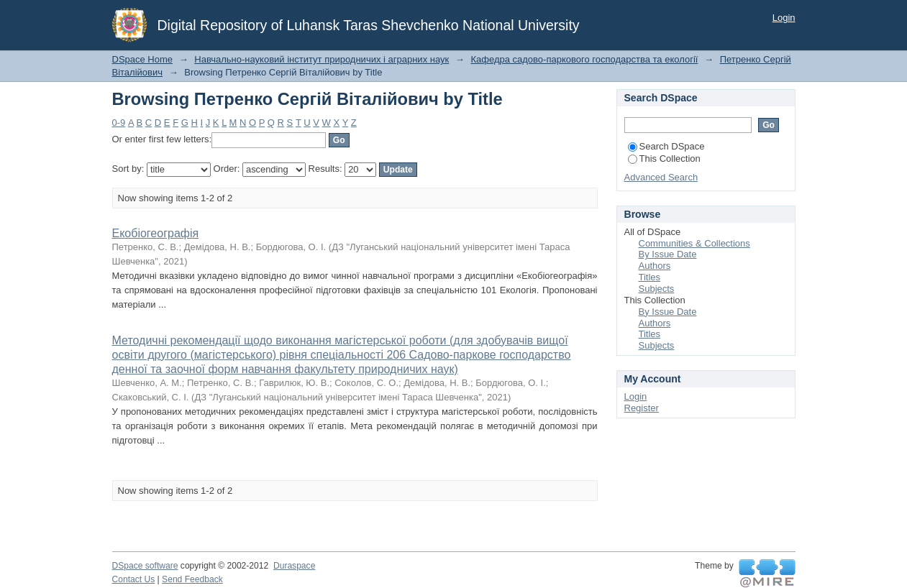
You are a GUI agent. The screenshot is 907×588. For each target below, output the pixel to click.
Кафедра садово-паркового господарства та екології (584, 59)
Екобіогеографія (156, 233)
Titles (650, 277)
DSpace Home (143, 59)
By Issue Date (668, 254)
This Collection (664, 159)
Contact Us (134, 579)
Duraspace (294, 566)
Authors (655, 266)
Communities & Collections (694, 243)
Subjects (657, 289)
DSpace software (145, 566)
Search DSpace (666, 146)
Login (784, 18)
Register (642, 408)
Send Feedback (192, 579)
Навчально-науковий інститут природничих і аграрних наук (322, 59)
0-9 (119, 123)
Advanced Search (661, 177)
